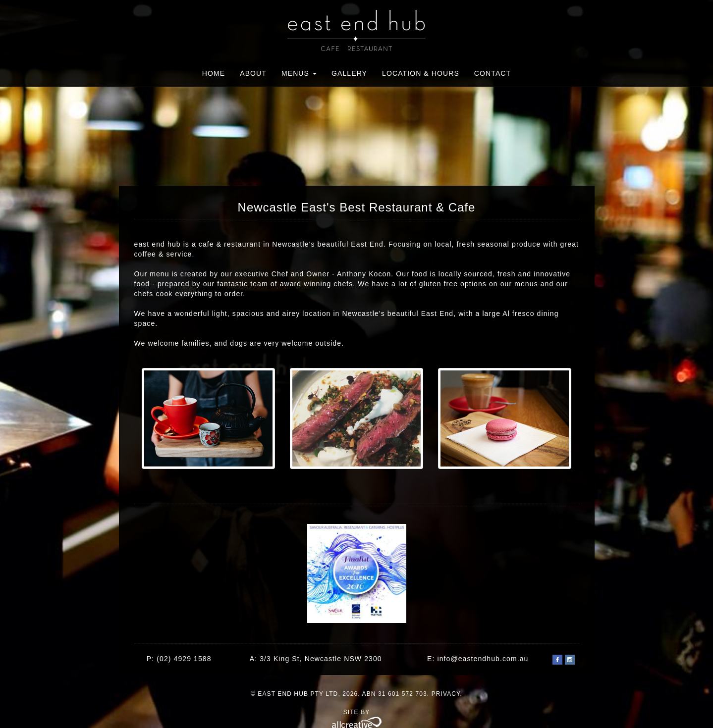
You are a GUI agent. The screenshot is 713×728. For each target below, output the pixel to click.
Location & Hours (421, 73)
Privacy (446, 694)
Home (214, 73)
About (253, 73)
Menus (299, 73)
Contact (493, 73)
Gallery (349, 73)
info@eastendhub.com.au (483, 659)
